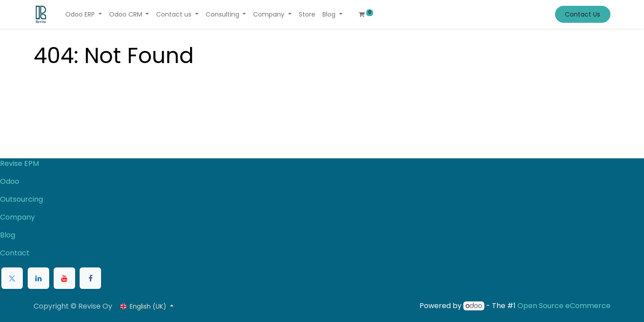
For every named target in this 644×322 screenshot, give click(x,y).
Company (17, 217)
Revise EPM (20, 163)
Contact (15, 253)
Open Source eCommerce (564, 306)
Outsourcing (21, 199)
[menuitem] (307, 15)
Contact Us (583, 14)
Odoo (10, 181)
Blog (8, 235)
